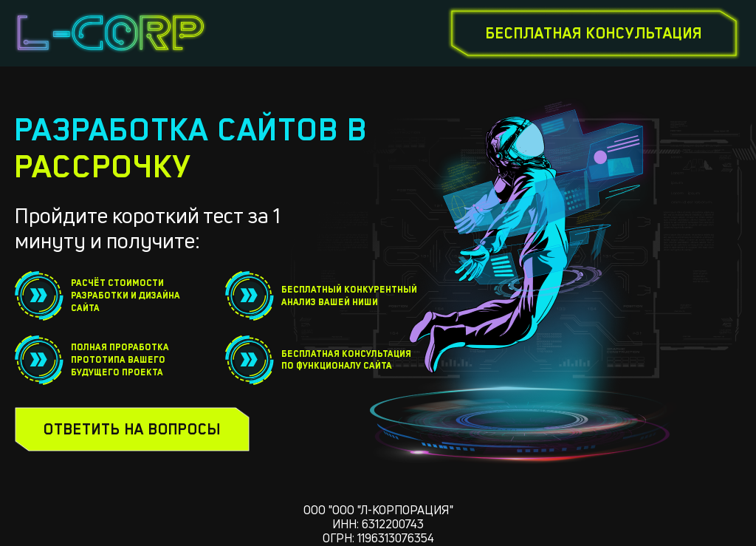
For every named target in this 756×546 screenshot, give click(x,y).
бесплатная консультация (594, 33)
